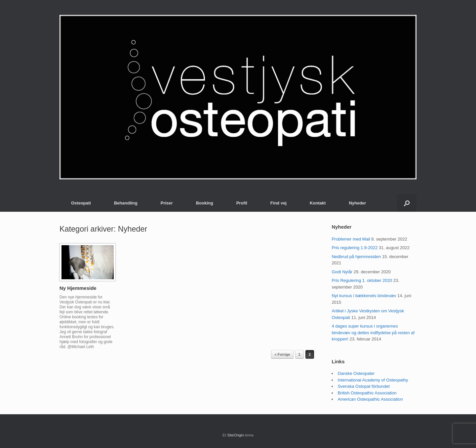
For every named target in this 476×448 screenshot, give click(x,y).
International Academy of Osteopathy (373, 380)
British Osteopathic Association (367, 393)
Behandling (126, 203)
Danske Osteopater (356, 373)
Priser (167, 203)
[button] (407, 203)
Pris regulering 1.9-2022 (355, 248)
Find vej (278, 203)
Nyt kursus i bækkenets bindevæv (364, 296)
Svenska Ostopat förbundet (364, 386)
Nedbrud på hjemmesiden (356, 257)
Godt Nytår (342, 272)
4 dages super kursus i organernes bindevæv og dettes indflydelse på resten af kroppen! (373, 333)
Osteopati (81, 203)
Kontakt (318, 203)
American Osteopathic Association (370, 399)
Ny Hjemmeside (78, 288)
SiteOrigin (236, 435)
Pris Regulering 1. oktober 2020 (362, 280)
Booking (205, 203)
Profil (242, 203)
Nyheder (357, 203)
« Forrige (282, 354)
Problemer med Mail (351, 239)
